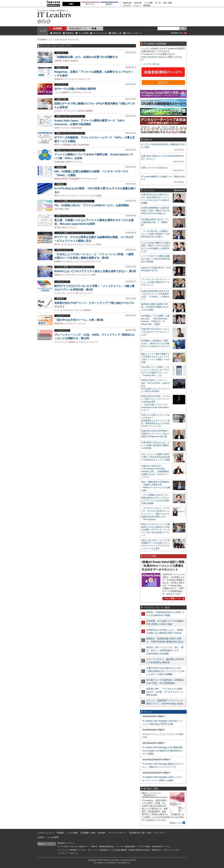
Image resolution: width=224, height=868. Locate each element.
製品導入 (109, 4)
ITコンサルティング (89, 179)
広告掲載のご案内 (88, 833)
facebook (44, 22)
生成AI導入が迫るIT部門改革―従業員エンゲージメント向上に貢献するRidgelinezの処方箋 (155, 434)
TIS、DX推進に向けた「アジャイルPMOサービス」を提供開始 (92, 205)
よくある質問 (53, 837)
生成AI (66, 61)
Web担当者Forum (107, 847)
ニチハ (57, 92)
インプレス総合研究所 (126, 847)
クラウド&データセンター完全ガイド (73, 847)
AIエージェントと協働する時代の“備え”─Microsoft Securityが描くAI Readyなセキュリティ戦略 (156, 457)
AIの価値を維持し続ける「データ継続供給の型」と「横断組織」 (155, 222)
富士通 (57, 227)
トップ (43, 31)
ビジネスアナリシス (93, 262)
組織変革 (65, 92)
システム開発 (96, 196)
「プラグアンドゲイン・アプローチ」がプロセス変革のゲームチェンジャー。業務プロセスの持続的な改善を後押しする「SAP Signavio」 (155, 514)
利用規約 (60, 833)
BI (77, 293)
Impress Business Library (152, 57)
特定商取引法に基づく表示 (140, 833)
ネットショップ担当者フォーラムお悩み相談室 (107, 850)
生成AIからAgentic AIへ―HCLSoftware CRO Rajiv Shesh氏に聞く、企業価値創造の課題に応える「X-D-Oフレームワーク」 (155, 471)
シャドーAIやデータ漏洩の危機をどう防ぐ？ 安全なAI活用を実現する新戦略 (156, 259)
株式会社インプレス (66, 843)
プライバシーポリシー (117, 833)
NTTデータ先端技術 (63, 145)
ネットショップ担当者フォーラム (72, 850)
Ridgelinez (59, 79)
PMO (61, 209)
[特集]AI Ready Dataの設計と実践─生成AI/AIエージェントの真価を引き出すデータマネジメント (163, 566)
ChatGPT (74, 61)
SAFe (57, 128)
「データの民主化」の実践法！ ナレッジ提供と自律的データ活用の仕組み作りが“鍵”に (155, 234)
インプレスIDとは (151, 64)
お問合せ (41, 837)
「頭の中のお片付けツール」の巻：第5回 (79, 320)
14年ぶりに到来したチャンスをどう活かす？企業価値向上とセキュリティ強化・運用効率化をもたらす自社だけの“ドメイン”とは (155, 421)
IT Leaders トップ (45, 40)
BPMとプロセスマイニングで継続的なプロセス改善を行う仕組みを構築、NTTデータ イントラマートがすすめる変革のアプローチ (156, 530)
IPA (56, 196)
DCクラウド (90, 4)
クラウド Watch (144, 847)
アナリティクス (86, 293)
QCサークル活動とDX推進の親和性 (75, 89)
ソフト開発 (148, 3)
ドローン (138, 6)
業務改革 (57, 33)
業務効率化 (59, 323)
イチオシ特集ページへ (173, 599)
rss (48, 22)
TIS (56, 209)
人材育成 (80, 111)
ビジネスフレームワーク (81, 92)
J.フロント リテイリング (65, 111)
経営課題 (57, 28)
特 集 (94, 28)
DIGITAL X (156, 850)
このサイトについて (46, 833)
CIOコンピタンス (134, 33)
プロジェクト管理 (88, 275)
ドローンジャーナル (171, 850)
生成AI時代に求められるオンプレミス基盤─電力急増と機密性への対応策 (155, 445)
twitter (39, 22)
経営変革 (87, 310)
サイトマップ (160, 833)
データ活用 (83, 33)
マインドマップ (61, 342)
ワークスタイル (100, 33)
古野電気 (58, 61)
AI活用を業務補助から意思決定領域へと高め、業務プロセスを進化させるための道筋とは (155, 211)
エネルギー (127, 6)
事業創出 (70, 33)
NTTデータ (59, 245)
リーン (57, 310)
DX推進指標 (74, 179)
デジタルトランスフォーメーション (74, 196)
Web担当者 (127, 3)
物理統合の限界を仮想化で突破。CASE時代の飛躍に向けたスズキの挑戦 (155, 307)
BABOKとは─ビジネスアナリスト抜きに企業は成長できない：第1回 (95, 271)
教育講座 (147, 6)
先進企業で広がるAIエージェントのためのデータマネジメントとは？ (155, 332)
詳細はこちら (176, 823)
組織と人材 (117, 33)
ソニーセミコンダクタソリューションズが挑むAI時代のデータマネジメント (155, 282)
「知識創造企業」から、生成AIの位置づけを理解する (86, 57)
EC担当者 (138, 3)
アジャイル (69, 79)
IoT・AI (158, 3)
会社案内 (102, 833)
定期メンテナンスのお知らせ (154, 168)
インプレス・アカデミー (68, 853)
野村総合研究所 (61, 179)
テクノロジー (76, 28)
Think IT (94, 847)
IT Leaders (54, 15)
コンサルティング (83, 79)
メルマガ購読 (72, 833)
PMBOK (72, 342)
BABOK (57, 262)
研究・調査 (168, 3)
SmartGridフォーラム (161, 847)
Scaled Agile (77, 128)
